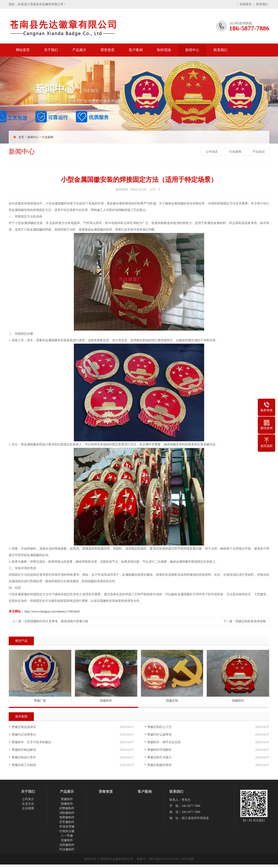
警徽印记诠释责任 (24, 735)
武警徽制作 (67, 808)
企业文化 (28, 804)
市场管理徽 (67, 827)
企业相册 (28, 808)
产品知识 (259, 152)
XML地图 (188, 859)
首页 (21, 137)
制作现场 (164, 50)
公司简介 (28, 799)
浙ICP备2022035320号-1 (165, 859)
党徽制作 (67, 840)
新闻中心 (192, 50)
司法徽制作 (67, 849)
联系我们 (262, 4)
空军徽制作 (67, 822)
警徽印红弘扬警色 (159, 735)
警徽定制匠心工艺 (159, 727)
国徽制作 (67, 804)
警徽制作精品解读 (24, 750)
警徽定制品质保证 (24, 727)
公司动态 (212, 152)
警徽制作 (67, 799)
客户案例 (136, 50)
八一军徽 (67, 836)
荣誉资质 (108, 50)
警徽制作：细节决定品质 (164, 742)
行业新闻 (48, 137)
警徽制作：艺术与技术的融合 (31, 742)
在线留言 (246, 4)
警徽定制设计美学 (24, 757)
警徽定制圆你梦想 (159, 765)
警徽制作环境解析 (159, 750)
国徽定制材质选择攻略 (251, 621)
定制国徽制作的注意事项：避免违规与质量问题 (56, 621)
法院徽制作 (67, 845)
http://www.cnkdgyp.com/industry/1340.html (52, 611)
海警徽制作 (67, 817)
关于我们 (51, 50)
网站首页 (23, 50)
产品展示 (79, 50)
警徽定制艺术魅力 (159, 757)
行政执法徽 (67, 831)
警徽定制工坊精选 (24, 765)
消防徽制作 (67, 813)
